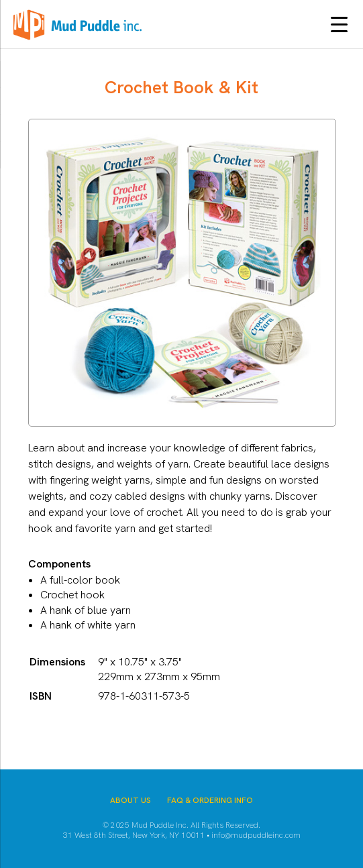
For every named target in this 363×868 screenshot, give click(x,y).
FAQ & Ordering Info (210, 800)
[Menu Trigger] (339, 24)
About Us (130, 800)
